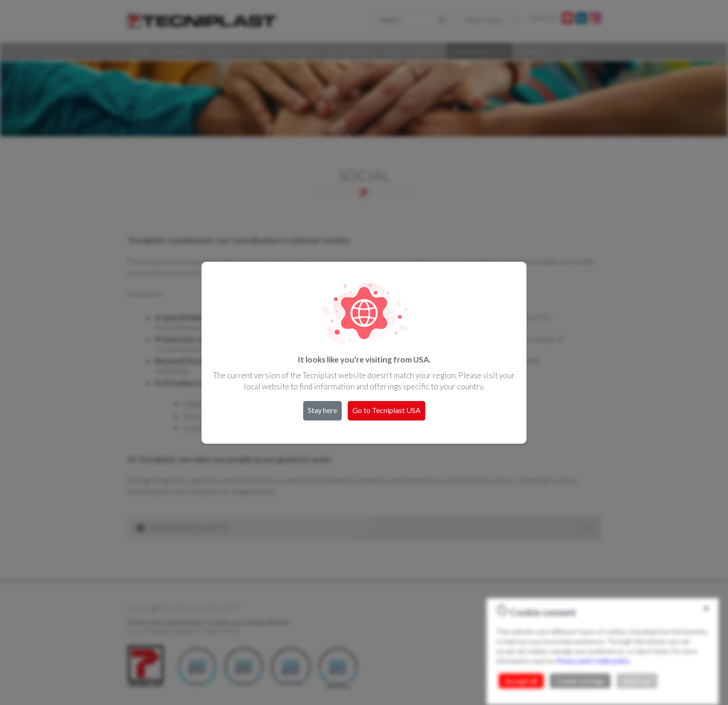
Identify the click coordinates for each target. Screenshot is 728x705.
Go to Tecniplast (387, 410)
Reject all (637, 681)
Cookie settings (580, 681)
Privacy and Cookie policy (593, 661)
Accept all (521, 681)
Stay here (322, 410)
